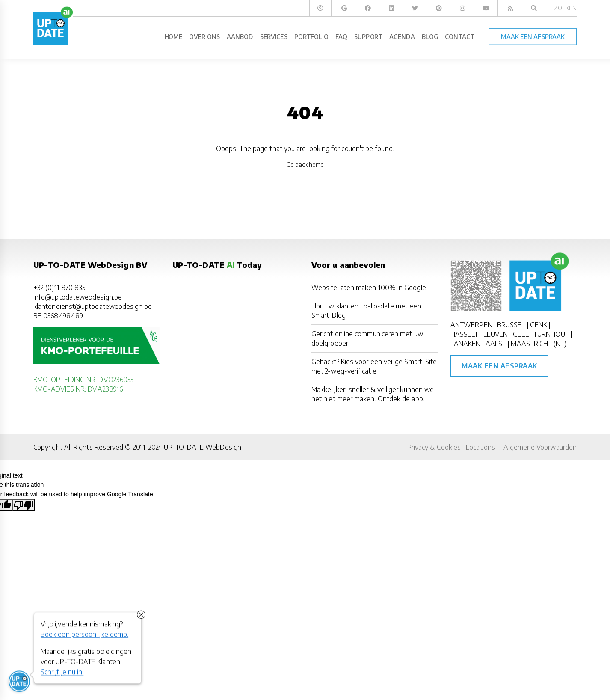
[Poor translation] (24, 505)
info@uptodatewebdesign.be (78, 297)
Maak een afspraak (499, 366)
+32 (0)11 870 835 (59, 288)
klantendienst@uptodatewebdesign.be (93, 306)
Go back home (305, 165)
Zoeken (565, 8)
